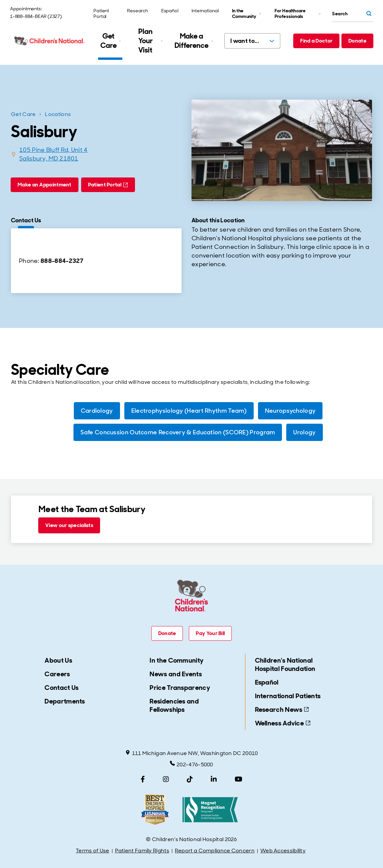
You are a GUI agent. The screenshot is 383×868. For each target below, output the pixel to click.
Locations (58, 114)
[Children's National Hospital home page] (50, 41)
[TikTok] (190, 779)
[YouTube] (239, 779)
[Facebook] (143, 779)
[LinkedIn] (214, 779)
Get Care (23, 114)
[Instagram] (166, 779)
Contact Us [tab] (26, 220)
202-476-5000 (191, 764)
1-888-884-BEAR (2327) (36, 16)
